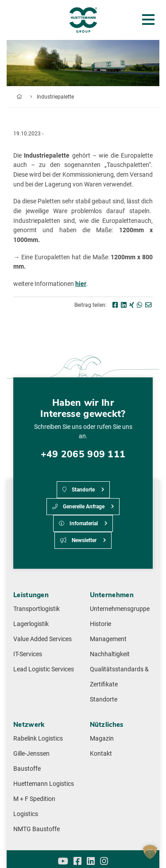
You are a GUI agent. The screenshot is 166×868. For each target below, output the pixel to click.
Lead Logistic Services (44, 669)
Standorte (79, 490)
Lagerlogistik (31, 624)
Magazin (102, 739)
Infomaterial (78, 523)
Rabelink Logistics (38, 739)
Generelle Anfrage (78, 507)
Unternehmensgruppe (120, 609)
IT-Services (28, 654)
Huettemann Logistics (44, 784)
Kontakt (101, 754)
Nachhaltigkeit (110, 654)
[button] (150, 852)
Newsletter (78, 540)
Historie (100, 624)
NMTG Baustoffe (37, 829)
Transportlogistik (37, 609)
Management (108, 639)
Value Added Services (42, 639)
